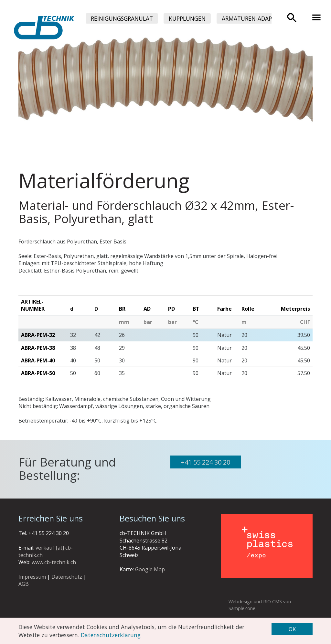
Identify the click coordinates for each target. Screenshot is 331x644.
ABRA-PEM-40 (38, 360)
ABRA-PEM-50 (38, 373)
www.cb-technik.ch (54, 562)
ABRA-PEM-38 (38, 348)
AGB (24, 584)
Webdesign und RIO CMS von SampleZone (260, 605)
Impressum (32, 577)
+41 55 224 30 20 (206, 462)
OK (292, 629)
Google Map (150, 569)
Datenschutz (67, 577)
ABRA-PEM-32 (38, 335)
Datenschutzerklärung (111, 635)
